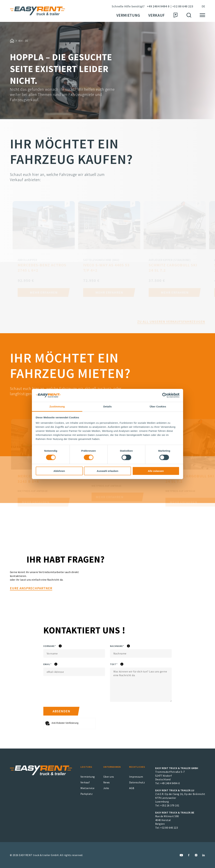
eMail (57, 664)
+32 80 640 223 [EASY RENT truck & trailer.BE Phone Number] (169, 828)
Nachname (128, 646)
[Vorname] (74, 653)
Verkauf (157, 15)
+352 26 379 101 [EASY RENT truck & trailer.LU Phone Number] (170, 805)
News (107, 782)
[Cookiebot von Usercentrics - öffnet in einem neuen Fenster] (165, 395)
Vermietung (128, 15)
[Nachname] (141, 653)
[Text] (141, 685)
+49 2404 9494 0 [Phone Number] (158, 6)
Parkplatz (87, 794)
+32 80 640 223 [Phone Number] (183, 6)
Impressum (136, 777)
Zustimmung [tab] (57, 406)
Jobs (106, 788)
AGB (132, 788)
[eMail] (74, 672)
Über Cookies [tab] (158, 406)
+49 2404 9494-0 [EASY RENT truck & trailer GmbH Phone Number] (170, 783)
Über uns (109, 777)
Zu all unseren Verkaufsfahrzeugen (171, 330)
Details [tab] (107, 406)
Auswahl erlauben (107, 471)
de (203, 6)
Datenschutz (137, 782)
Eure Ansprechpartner (31, 604)
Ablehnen (59, 471)
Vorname (60, 646)
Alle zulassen (156, 471)
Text (124, 664)
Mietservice (88, 788)
